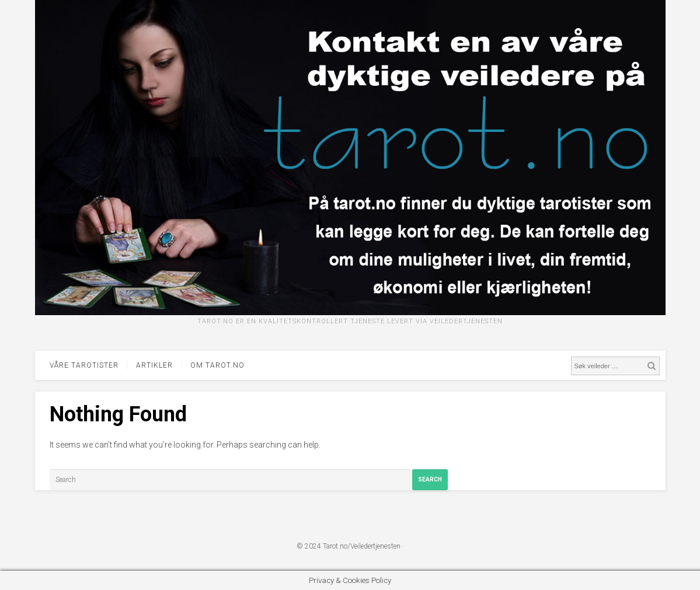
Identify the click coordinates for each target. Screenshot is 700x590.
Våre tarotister (84, 365)
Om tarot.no (217, 365)
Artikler (154, 365)
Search (430, 479)
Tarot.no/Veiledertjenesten (362, 546)
